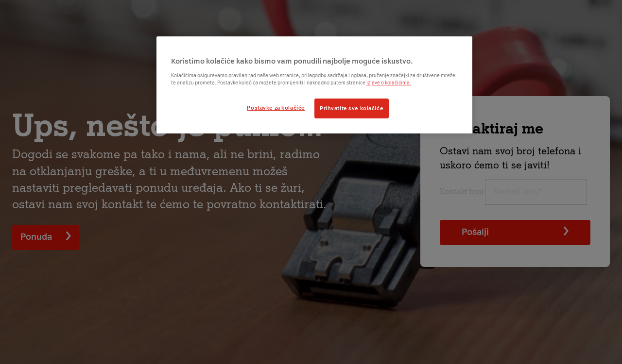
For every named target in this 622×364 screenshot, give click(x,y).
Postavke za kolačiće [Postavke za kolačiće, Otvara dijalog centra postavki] (276, 108)
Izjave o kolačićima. (389, 83)
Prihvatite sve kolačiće (352, 108)
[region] (314, 85)
